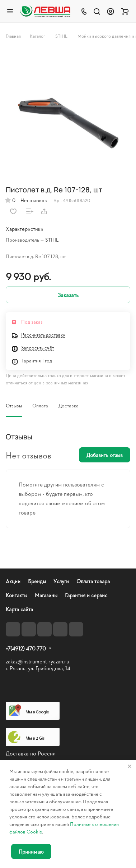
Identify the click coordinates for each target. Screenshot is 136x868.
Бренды (37, 581)
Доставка (69, 405)
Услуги (61, 581)
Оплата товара (93, 581)
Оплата (40, 405)
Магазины (46, 595)
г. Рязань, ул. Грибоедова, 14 (38, 668)
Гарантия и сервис (86, 595)
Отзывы (14, 405)
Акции (13, 581)
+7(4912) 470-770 (26, 649)
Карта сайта (19, 609)
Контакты (17, 595)
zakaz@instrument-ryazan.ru (37, 661)
